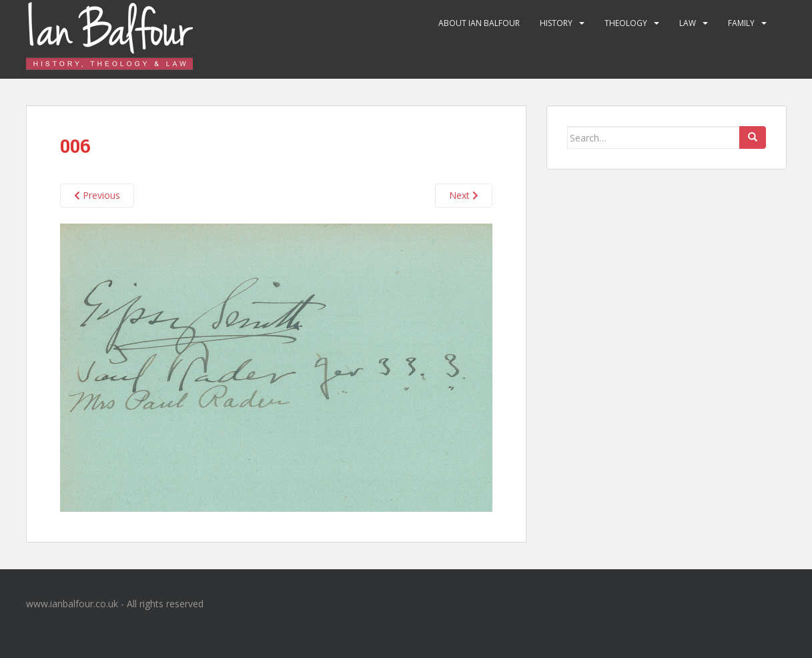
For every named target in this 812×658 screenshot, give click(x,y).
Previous (97, 195)
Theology (626, 23)
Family (741, 23)
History (556, 23)
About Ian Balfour (479, 23)
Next (464, 195)
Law (688, 23)
